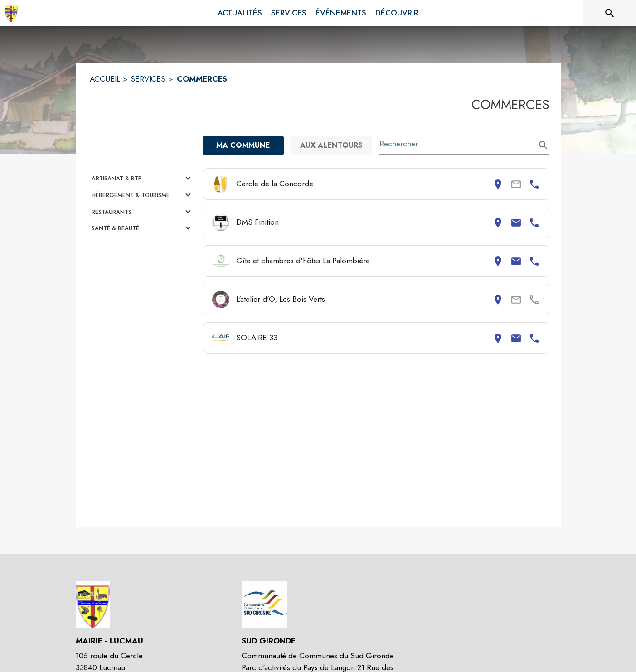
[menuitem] (240, 13)
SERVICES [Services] (148, 79)
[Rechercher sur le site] (610, 13)
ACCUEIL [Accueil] (105, 79)
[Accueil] (11, 13)
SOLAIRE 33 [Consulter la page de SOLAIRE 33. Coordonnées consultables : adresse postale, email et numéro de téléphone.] (257, 338)
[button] (143, 179)
